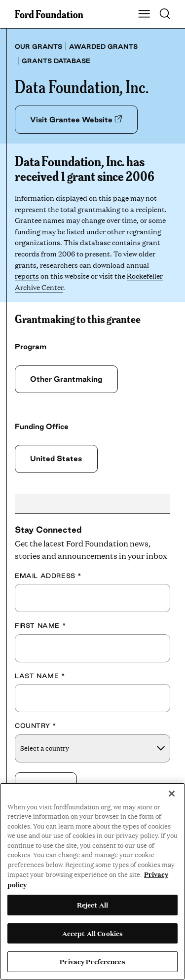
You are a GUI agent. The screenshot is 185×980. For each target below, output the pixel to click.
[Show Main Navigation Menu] (144, 14)
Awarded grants (103, 46)
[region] (92, 881)
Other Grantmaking (66, 379)
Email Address (48, 576)
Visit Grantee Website (76, 120)
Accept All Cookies (92, 933)
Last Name (40, 676)
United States (56, 458)
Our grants (38, 46)
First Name (40, 625)
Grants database (56, 61)
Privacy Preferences (92, 961)
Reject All (92, 905)
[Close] (172, 794)
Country (36, 726)
